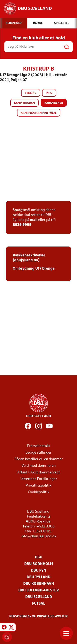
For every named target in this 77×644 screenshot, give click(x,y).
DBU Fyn (39, 571)
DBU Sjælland (39, 597)
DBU (39, 557)
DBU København (39, 584)
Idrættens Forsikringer (39, 479)
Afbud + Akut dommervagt (39, 472)
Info (49, 93)
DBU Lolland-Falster (39, 590)
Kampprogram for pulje (39, 113)
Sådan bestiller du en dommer (39, 459)
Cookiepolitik (39, 492)
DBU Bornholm (39, 564)
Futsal (38, 604)
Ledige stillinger (38, 453)
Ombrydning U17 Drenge (34, 269)
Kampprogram (24, 103)
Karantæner (54, 103)
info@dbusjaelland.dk (38, 536)
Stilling (31, 93)
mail (34, 220)
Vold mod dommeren (39, 466)
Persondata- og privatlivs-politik (39, 617)
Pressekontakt (39, 446)
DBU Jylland (38, 577)
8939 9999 (22, 225)
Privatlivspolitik (38, 486)
